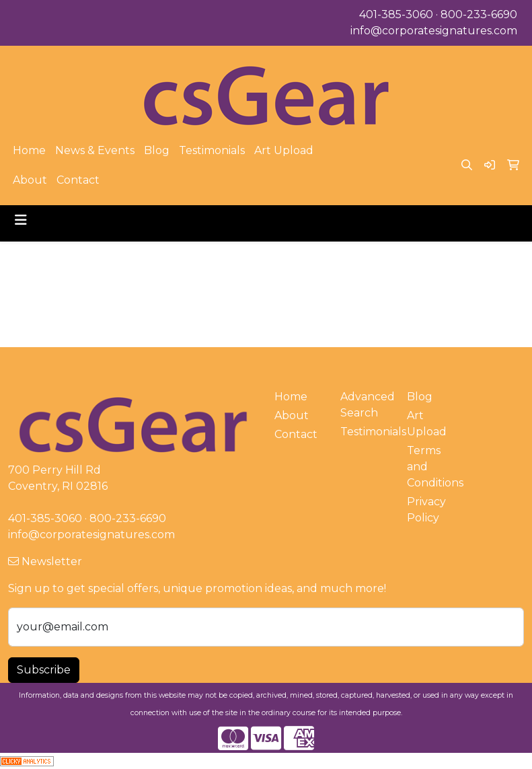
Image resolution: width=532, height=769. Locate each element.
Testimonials (212, 150)
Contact (78, 180)
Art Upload (284, 150)
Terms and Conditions (432, 467)
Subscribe (44, 670)
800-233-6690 (479, 14)
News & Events (95, 150)
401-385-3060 (396, 14)
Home (29, 150)
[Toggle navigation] (21, 220)
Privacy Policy (426, 510)
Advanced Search (366, 405)
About (30, 180)
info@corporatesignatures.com (434, 31)
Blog (157, 150)
